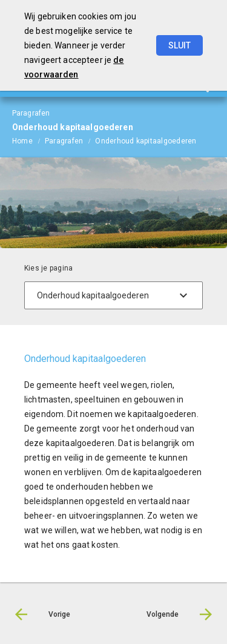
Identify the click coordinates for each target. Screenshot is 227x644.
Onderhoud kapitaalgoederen (146, 141)
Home (22, 141)
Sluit (179, 45)
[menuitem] (28, 140)
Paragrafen (64, 141)
